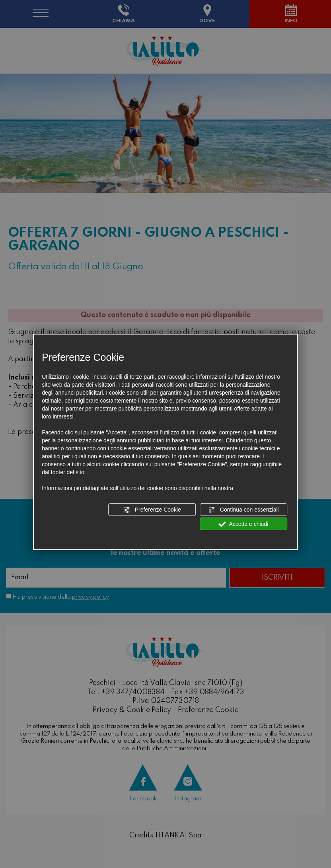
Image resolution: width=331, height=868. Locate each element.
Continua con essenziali (243, 510)
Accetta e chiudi (243, 524)
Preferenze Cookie (152, 510)
